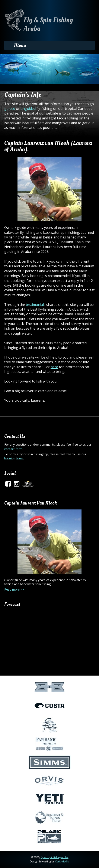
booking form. (14, 458)
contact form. (14, 449)
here (54, 367)
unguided (28, 109)
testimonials (36, 305)
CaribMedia (62, 861)
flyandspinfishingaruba (55, 857)
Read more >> (14, 589)
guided (10, 109)
